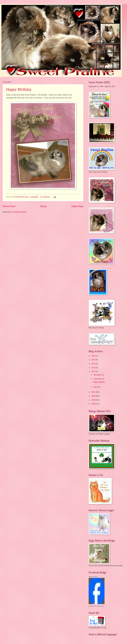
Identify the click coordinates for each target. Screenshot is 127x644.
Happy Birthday (19, 89)
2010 (93, 396)
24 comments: (45, 197)
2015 (93, 360)
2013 (93, 368)
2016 (93, 356)
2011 (93, 392)
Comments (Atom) (20, 212)
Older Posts (77, 206)
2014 (93, 364)
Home (43, 206)
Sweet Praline (93, 577)
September (98, 379)
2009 (93, 400)
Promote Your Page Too (96, 606)
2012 (93, 371)
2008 (93, 404)
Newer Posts (9, 206)
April (96, 387)
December (98, 375)
